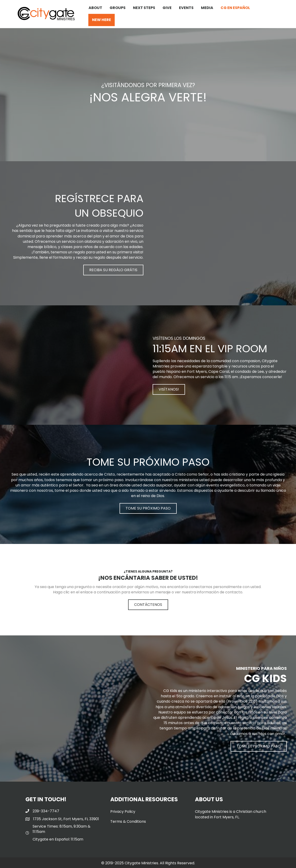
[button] (113, 270)
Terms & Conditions (128, 821)
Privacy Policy (123, 812)
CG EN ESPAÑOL (235, 8)
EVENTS (186, 8)
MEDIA (207, 8)
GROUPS (118, 8)
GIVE (167, 8)
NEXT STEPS (144, 8)
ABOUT (95, 8)
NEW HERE (102, 20)
